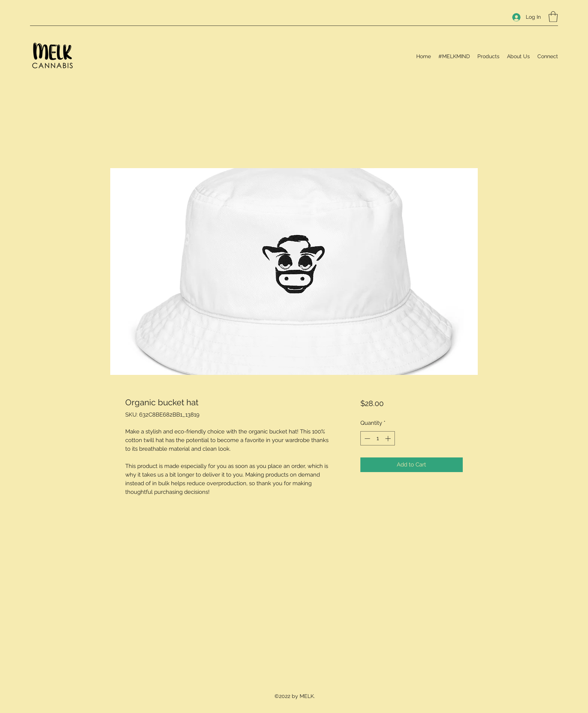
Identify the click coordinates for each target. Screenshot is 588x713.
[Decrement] (367, 438)
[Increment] (389, 438)
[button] (553, 17)
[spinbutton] (377, 438)
